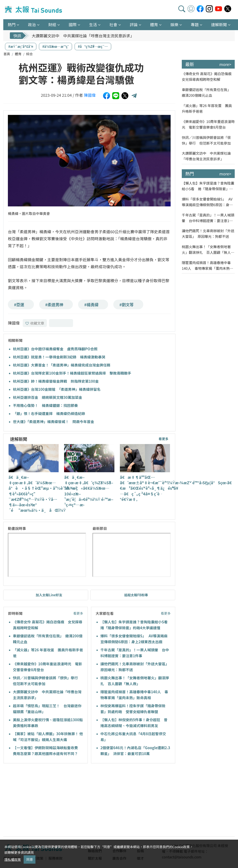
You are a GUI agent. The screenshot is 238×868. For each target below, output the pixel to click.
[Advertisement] (43, 801)
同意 (30, 859)
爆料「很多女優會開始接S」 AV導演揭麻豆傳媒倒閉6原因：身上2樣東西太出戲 (208, 202)
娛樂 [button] (174, 24)
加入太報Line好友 (49, 595)
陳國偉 (90, 95)
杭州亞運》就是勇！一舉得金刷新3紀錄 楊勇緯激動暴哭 (59, 357)
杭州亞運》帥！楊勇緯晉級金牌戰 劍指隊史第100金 (56, 381)
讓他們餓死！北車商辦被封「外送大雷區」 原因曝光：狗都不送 (208, 233)
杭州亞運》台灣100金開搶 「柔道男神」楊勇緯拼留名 (57, 389)
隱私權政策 (13, 859)
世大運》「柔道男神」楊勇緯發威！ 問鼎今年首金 (53, 422)
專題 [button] (195, 24)
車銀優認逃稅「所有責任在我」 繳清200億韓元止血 (207, 92)
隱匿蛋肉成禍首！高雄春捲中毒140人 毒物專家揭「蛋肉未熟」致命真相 (207, 265)
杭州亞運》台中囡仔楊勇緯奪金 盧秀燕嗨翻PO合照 (55, 349)
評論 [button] (134, 24)
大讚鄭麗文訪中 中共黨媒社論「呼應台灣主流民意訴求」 (83, 36)
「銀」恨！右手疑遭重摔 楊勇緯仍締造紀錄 (49, 413)
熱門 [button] (12, 24)
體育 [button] (154, 24)
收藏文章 (35, 323)
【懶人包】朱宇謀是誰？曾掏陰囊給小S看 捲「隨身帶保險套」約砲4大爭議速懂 (208, 186)
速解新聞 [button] (219, 24)
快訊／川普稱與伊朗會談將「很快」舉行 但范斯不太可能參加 (206, 140)
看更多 (164, 439)
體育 (18, 54)
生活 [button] (93, 24)
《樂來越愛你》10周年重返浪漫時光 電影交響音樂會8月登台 (208, 124)
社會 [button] (113, 24)
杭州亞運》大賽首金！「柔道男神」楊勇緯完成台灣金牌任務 (62, 365)
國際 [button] (73, 24)
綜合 (30, 54)
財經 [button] (52, 24)
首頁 (7, 54)
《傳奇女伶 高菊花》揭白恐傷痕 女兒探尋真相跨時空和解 (208, 76)
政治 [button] (32, 24)
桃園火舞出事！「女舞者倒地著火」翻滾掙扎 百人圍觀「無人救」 (206, 250)
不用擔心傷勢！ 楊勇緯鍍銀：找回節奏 (45, 405)
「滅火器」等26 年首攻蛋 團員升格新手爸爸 (207, 108)
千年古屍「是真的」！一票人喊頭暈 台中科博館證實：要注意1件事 (208, 218)
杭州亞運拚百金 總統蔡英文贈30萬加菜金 (47, 397)
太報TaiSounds (34, 10)
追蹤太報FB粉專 (136, 595)
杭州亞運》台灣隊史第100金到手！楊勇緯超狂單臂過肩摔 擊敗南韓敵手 (72, 373)
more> (225, 64)
